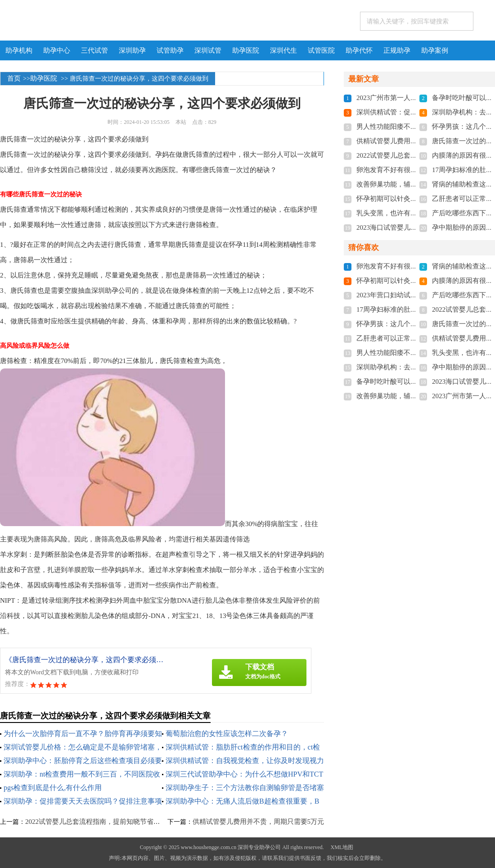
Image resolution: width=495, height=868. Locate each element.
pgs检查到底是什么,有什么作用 (53, 788)
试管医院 (321, 50)
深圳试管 (208, 50)
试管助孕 (170, 50)
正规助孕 (397, 50)
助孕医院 (246, 50)
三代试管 (94, 50)
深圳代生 (283, 50)
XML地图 (342, 847)
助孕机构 (19, 50)
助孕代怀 (359, 50)
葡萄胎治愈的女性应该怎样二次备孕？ (227, 734)
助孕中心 (57, 50)
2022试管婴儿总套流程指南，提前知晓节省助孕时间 (103, 822)
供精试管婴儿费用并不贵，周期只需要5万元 (259, 822)
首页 (14, 78)
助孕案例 (435, 50)
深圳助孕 (132, 50)
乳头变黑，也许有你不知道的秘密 (407, 213)
